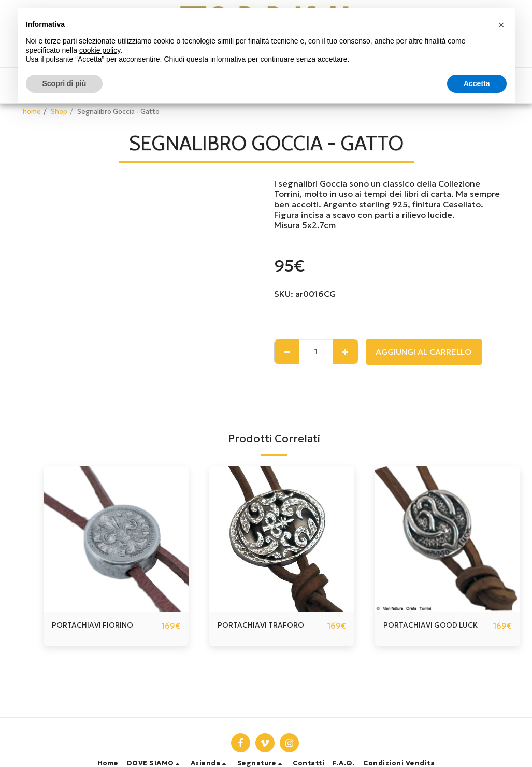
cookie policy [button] (100, 50)
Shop (59, 112)
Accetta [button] (477, 83)
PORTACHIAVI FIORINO (97, 626)
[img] (282, 539)
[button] (155, 764)
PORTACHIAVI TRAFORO (266, 626)
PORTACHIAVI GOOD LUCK (437, 626)
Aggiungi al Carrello (424, 352)
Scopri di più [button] (64, 83)
